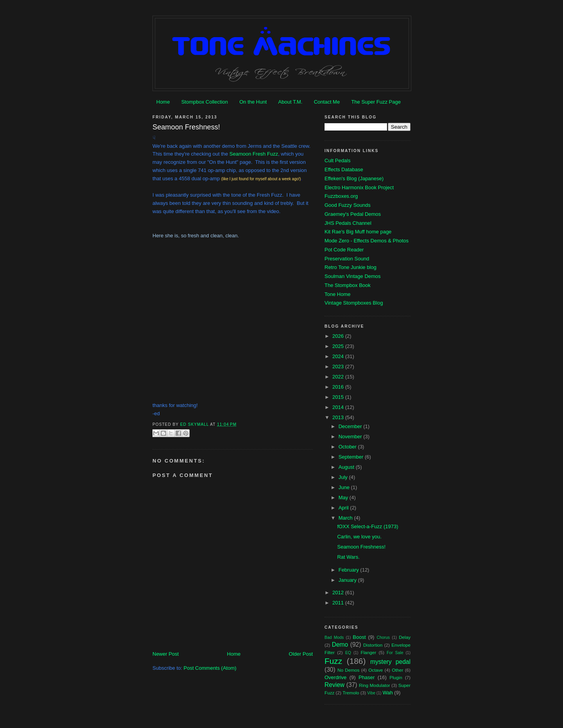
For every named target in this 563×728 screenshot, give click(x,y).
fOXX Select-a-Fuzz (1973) (368, 526)
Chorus (383, 637)
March (346, 518)
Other (397, 670)
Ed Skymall (195, 424)
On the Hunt (253, 102)
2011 (339, 603)
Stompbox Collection (205, 102)
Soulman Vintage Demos (353, 276)
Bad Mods (334, 637)
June (345, 487)
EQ (348, 653)
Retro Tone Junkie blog (351, 267)
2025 (339, 346)
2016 (339, 387)
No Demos (348, 670)
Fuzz (333, 661)
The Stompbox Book (348, 285)
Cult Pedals (337, 160)
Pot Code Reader (344, 250)
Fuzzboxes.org (341, 196)
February (350, 570)
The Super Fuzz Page (376, 102)
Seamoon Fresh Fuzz (254, 154)
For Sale (395, 653)
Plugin (396, 677)
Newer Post (166, 654)
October (348, 447)
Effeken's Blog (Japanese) (354, 178)
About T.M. (290, 102)
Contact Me (327, 102)
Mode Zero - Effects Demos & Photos (367, 241)
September (352, 457)
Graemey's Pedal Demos (353, 214)
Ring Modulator (375, 685)
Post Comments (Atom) (210, 668)
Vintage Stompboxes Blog (354, 303)
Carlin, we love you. (359, 537)
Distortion (373, 645)
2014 (339, 407)
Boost (359, 637)
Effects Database (344, 169)
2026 (339, 336)
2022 (339, 377)
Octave (376, 670)
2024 (339, 356)
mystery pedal (390, 662)
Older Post (301, 654)
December (351, 426)
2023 (339, 367)
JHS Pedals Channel (348, 223)
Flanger (369, 652)
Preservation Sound (347, 259)
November (351, 437)
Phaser (367, 677)
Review (334, 685)
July (344, 477)
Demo (340, 645)
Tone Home (337, 294)
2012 (339, 593)
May (344, 498)
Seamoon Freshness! (361, 547)
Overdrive (335, 677)
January (348, 580)
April (344, 508)
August (347, 467)
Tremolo (351, 693)
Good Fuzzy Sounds (348, 205)
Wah (387, 693)
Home (163, 102)
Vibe (371, 693)
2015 (339, 397)
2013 (339, 417)
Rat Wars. (348, 557)
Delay (405, 637)
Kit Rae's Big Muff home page (358, 232)
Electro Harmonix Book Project (359, 187)
